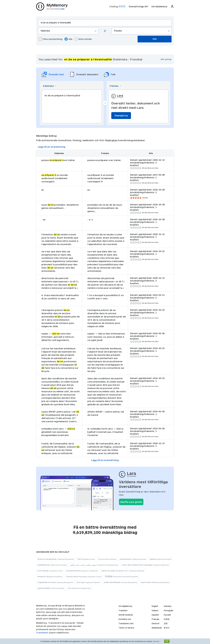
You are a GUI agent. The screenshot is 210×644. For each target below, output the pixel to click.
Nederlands (157, 628)
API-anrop (166, 59)
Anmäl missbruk (126, 615)
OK (167, 641)
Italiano (155, 610)
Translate (123, 610)
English (155, 606)
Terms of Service (126, 628)
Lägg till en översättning (52, 147)
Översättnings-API (138, 6)
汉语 (166, 623)
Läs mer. (156, 641)
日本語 (167, 619)
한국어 (167, 628)
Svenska (168, 606)
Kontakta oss (125, 619)
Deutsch (156, 623)
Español (155, 615)
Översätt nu (121, 115)
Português (169, 610)
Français (156, 619)
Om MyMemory (159, 6)
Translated (42, 633)
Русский (167, 615)
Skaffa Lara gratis (131, 502)
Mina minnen (83, 39)
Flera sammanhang (50, 39)
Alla (68, 39)
